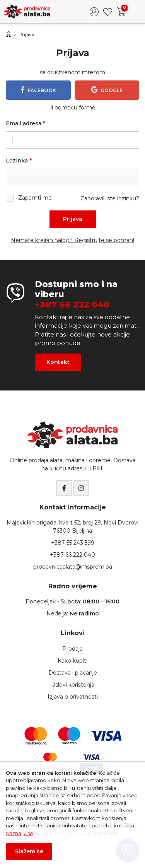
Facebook (38, 90)
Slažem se (29, 851)
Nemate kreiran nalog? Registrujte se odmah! (72, 240)
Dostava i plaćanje (73, 673)
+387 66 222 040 (72, 305)
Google (107, 90)
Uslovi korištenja (73, 685)
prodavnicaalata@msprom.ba (73, 567)
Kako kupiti (72, 661)
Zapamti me (29, 198)
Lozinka (19, 161)
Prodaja (72, 649)
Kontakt (58, 362)
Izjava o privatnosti (73, 697)
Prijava (73, 219)
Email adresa (26, 123)
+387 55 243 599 (73, 543)
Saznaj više (20, 833)
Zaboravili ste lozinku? (110, 198)
